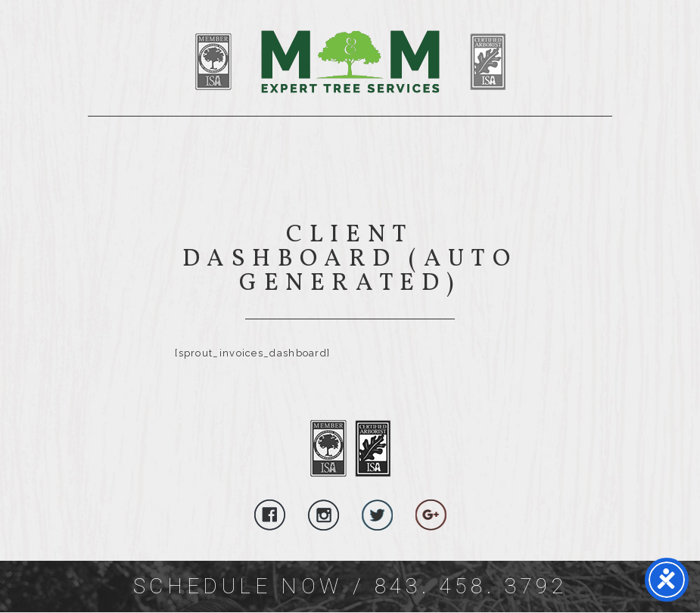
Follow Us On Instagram (324, 515)
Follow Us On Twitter (377, 515)
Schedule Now (238, 586)
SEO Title (402, 62)
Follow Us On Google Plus (431, 515)
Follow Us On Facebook (270, 515)
